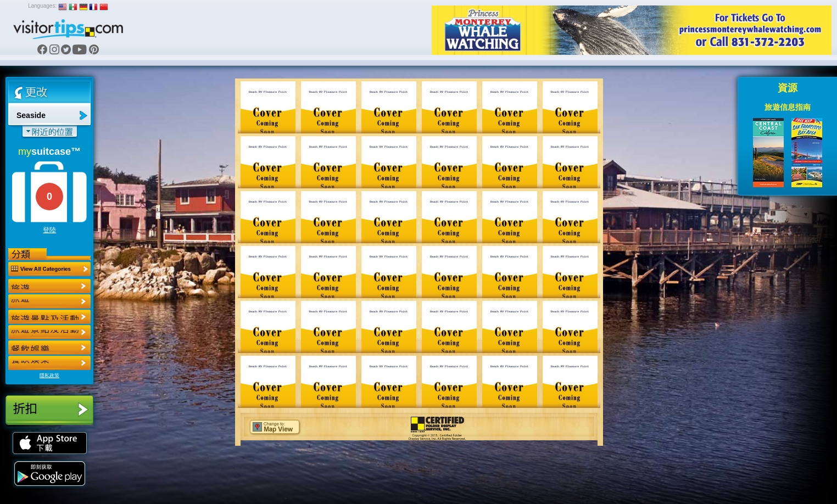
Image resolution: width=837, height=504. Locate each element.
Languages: (42, 6)
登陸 (49, 230)
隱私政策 (49, 376)
